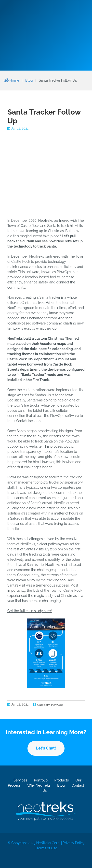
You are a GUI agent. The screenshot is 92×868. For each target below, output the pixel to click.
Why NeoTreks (39, 785)
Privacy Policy (74, 843)
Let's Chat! (46, 748)
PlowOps (57, 705)
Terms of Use (47, 848)
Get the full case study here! (30, 611)
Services (20, 780)
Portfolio (41, 780)
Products (61, 780)
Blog (29, 80)
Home (11, 80)
